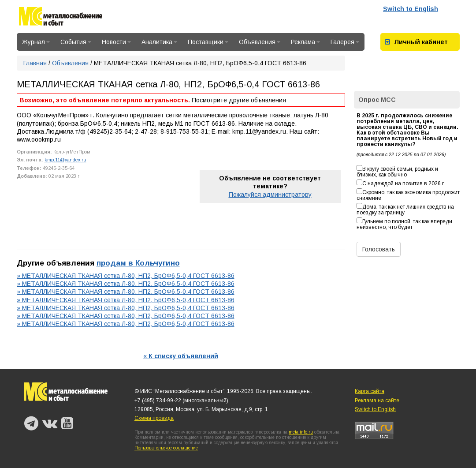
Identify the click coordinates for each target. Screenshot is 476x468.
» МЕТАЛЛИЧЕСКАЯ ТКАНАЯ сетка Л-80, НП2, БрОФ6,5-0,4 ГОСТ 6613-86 (126, 276)
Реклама (305, 42)
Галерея (345, 42)
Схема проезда (154, 418)
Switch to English (411, 9)
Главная (35, 63)
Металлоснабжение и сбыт (61, 18)
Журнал (36, 42)
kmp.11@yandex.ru (65, 160)
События (76, 42)
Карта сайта (370, 391)
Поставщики (208, 42)
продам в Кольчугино (138, 263)
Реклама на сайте (377, 401)
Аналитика (159, 42)
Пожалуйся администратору (270, 195)
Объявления (260, 42)
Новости (116, 42)
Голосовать (379, 249)
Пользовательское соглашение (166, 448)
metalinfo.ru (301, 432)
